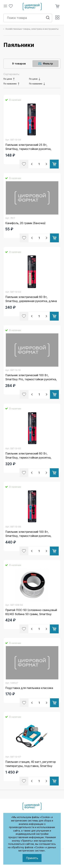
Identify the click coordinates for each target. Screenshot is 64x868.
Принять (32, 858)
